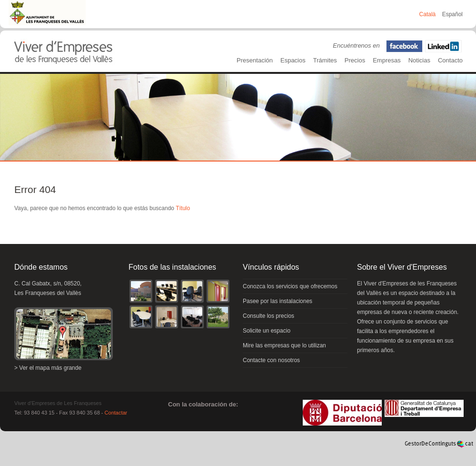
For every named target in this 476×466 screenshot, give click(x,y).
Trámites (325, 60)
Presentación (255, 60)
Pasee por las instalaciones (278, 301)
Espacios (293, 60)
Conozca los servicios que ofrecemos (290, 286)
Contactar (116, 413)
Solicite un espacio (267, 331)
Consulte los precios (268, 316)
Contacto (450, 60)
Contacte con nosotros (271, 360)
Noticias (419, 60)
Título (183, 208)
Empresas (387, 60)
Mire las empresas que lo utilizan (284, 345)
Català (428, 14)
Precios (355, 60)
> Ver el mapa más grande (48, 368)
